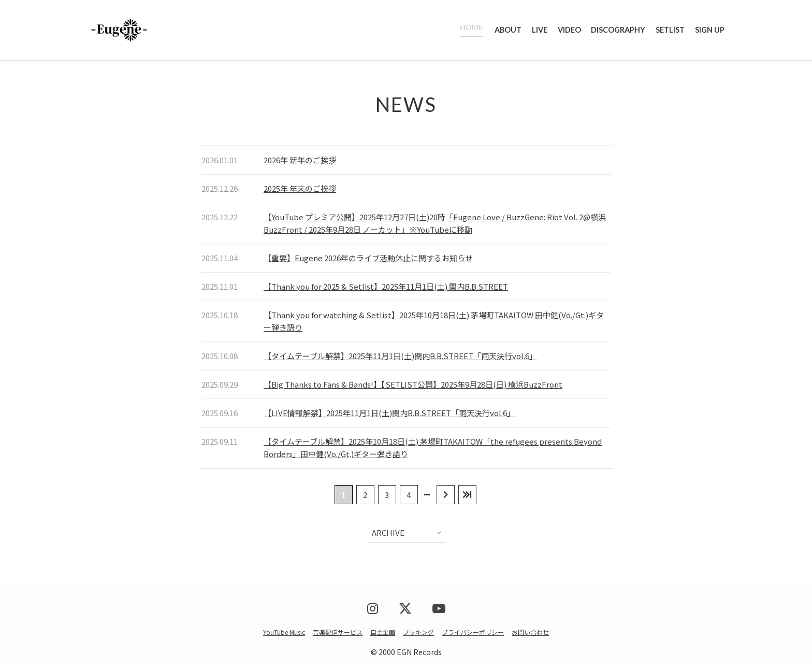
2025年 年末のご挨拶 (300, 190)
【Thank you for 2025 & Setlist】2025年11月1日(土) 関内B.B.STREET (386, 288)
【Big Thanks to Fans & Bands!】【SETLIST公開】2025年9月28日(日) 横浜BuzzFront (413, 386)
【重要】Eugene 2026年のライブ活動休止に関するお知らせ (368, 260)
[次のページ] (446, 497)
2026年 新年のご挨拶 (300, 162)
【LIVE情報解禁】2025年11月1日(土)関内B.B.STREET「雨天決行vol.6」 (389, 415)
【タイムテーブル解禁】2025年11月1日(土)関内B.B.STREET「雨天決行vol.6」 (400, 358)
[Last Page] (467, 497)
